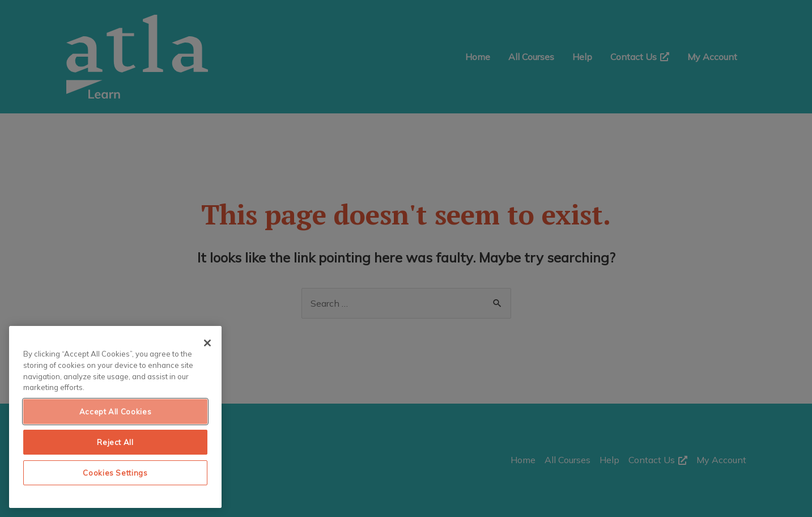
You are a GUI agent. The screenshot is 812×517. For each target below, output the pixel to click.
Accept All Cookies (116, 412)
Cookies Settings (115, 473)
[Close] (207, 343)
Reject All (115, 442)
